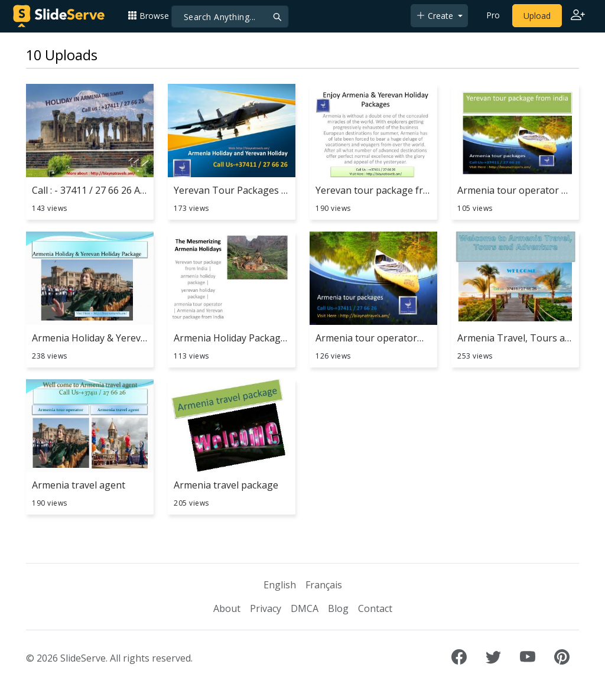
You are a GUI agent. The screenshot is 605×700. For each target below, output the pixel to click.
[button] (153, 16)
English (280, 585)
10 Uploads (62, 55)
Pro (493, 15)
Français (324, 585)
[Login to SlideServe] (578, 16)
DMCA (305, 608)
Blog (338, 608)
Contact (375, 608)
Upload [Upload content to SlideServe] (537, 16)
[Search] (230, 17)
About (227, 608)
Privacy (266, 608)
